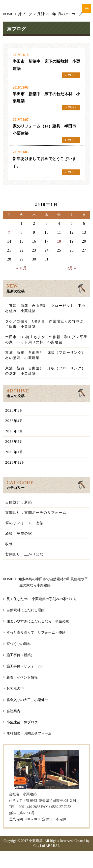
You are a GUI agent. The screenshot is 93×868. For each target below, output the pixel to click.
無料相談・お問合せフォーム (29, 733)
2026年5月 (14, 410)
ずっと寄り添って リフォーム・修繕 (36, 632)
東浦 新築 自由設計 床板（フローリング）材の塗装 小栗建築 (45, 355)
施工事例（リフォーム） (26, 666)
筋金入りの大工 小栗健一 (27, 700)
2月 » (71, 268)
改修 (9, 544)
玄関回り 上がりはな (24, 554)
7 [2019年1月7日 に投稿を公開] (9, 232)
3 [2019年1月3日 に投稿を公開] (46, 223)
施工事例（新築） (20, 655)
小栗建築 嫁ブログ (22, 722)
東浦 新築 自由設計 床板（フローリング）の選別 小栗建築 (45, 371)
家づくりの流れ (19, 644)
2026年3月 (14, 431)
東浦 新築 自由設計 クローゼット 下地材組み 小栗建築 (45, 308)
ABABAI (52, 846)
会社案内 (13, 711)
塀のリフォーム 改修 (24, 523)
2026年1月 (14, 452)
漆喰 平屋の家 (19, 533)
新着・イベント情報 (22, 677)
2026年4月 (14, 421)
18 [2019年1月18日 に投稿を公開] (59, 241)
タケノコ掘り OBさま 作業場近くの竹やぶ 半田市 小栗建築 (46, 324)
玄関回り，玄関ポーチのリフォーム (36, 513)
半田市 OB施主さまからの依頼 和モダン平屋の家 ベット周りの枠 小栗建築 (46, 340)
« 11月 (21, 268)
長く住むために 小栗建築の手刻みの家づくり (42, 599)
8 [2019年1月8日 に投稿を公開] (22, 232)
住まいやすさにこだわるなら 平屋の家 (38, 621)
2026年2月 (14, 442)
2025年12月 (15, 463)
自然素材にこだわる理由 (26, 610)
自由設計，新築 (19, 502)
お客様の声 (15, 689)
